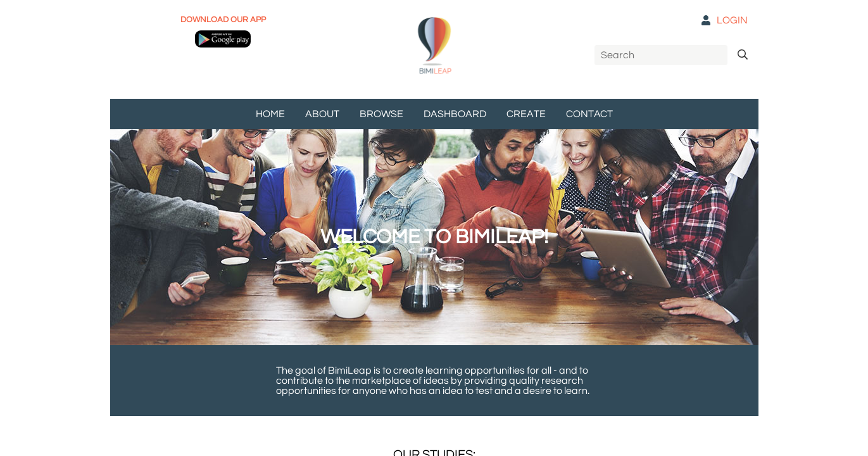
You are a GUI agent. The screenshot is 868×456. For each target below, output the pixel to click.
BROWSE (381, 114)
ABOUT (322, 114)
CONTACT (589, 114)
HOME (270, 114)
